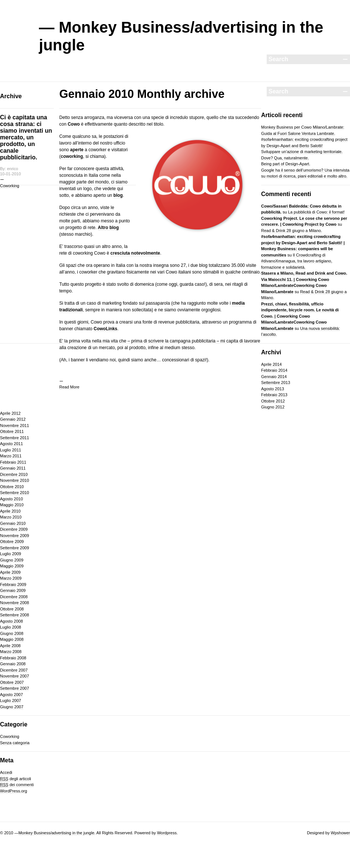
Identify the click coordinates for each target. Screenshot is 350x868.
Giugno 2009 (12, 560)
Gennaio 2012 (13, 419)
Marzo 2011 (11, 456)
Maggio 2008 (12, 639)
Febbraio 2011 (13, 462)
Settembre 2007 (14, 688)
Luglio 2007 (11, 700)
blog (118, 195)
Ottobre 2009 (12, 541)
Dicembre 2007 (14, 670)
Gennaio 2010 (13, 523)
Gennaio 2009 (13, 590)
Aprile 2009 (10, 572)
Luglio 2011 (11, 450)
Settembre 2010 (14, 493)
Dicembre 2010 (14, 474)
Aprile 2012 (10, 413)
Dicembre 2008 (14, 597)
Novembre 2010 (14, 480)
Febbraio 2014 (274, 370)
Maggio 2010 (12, 505)
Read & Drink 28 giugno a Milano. (291, 231)
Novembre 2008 (14, 603)
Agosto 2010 (11, 499)
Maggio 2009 (12, 566)
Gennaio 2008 (13, 664)
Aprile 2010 (10, 511)
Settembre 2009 (14, 548)
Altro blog (108, 228)
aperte (77, 150)
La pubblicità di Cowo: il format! (316, 212)
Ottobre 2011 (12, 431)
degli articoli (16, 779)
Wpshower (340, 833)
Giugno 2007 (12, 707)
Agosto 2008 (11, 621)
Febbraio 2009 (13, 584)
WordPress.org (14, 791)
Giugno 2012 (273, 407)
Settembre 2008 (14, 615)
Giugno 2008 (12, 633)
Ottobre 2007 (12, 682)
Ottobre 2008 (12, 609)
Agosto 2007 (11, 695)
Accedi (6, 772)
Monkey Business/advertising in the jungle (56, 833)
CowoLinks (106, 329)
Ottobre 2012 (273, 401)
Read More (69, 387)
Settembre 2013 (276, 382)
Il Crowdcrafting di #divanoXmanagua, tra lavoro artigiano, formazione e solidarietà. (297, 261)
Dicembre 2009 (14, 529)
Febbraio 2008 (13, 658)
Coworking (10, 186)
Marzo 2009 (11, 578)
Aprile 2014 (271, 364)
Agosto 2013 (273, 389)
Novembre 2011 (14, 425)
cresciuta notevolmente (135, 253)
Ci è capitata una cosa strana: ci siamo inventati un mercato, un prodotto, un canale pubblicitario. (26, 137)
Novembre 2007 (14, 676)
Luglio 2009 (11, 554)
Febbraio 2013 (274, 395)
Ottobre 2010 (12, 487)
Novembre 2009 (14, 536)
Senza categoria (15, 743)
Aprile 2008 (10, 646)
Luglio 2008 (11, 627)
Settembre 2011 (14, 438)
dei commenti (17, 785)
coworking (72, 156)
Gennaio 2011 (13, 468)
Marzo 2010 (11, 517)
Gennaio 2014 (274, 377)
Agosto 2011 (11, 444)
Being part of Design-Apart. (286, 164)
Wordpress (167, 833)
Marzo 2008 (11, 652)
